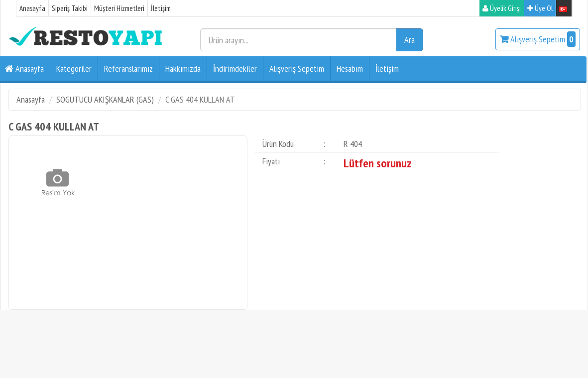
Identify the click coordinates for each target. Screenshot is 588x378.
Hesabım (350, 68)
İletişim (161, 8)
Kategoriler (74, 68)
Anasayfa (32, 8)
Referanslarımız (128, 68)
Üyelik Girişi (502, 8)
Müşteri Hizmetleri (119, 8)
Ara (410, 40)
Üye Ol (540, 8)
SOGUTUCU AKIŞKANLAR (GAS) (105, 99)
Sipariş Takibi (70, 8)
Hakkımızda (183, 68)
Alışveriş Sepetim (538, 39)
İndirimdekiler (235, 68)
